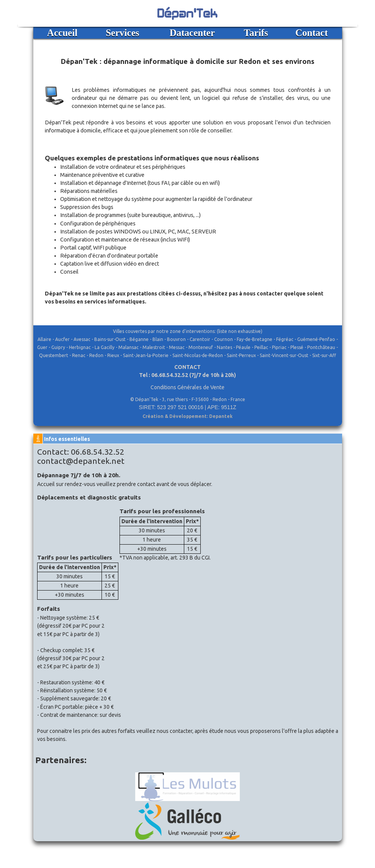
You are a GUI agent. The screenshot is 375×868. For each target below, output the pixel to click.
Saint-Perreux (241, 355)
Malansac (129, 347)
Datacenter (192, 33)
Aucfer (62, 339)
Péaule (243, 347)
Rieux (113, 355)
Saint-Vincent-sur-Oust (284, 355)
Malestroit (154, 347)
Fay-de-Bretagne (255, 339)
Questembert (54, 355)
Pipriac (279, 347)
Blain (158, 339)
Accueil (62, 33)
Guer (42, 347)
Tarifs (256, 33)
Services (123, 33)
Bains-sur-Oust (110, 339)
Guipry (58, 347)
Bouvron (176, 339)
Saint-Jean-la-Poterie (146, 355)
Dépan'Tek (188, 12)
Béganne (139, 339)
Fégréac (285, 339)
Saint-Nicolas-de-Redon (198, 355)
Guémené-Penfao (316, 339)
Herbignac (80, 347)
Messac (177, 347)
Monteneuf (201, 347)
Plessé (297, 347)
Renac (79, 355)
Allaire (44, 339)
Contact (312, 33)
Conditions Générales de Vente (187, 387)
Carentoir (200, 339)
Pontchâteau (321, 347)
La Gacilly (105, 347)
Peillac (261, 347)
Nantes (224, 347)
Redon (96, 355)
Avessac (82, 339)
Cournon (224, 339)
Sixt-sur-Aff (324, 355)
